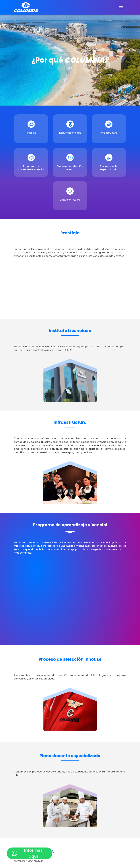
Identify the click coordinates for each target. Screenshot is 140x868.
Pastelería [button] (20, 791)
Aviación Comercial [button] (25, 854)
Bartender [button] (20, 796)
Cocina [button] (18, 773)
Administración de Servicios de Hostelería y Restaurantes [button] (48, 768)
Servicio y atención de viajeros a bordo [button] (37, 812)
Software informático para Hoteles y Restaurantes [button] (44, 801)
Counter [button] (19, 807)
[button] (70, 521)
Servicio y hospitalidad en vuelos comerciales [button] (41, 815)
